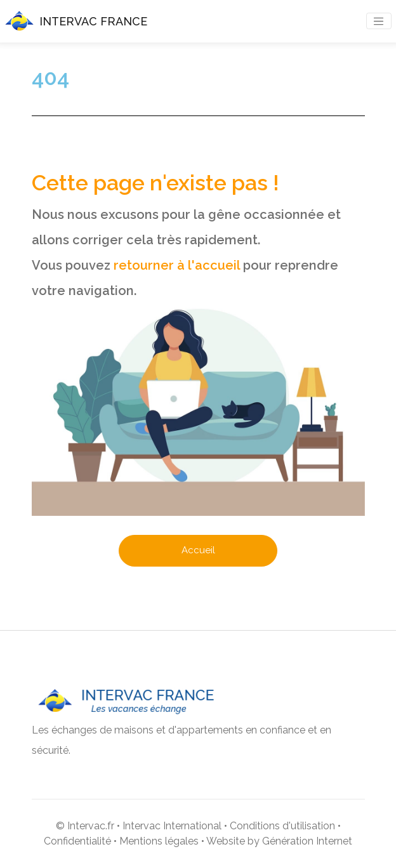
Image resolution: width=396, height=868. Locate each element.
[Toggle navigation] (379, 21)
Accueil (198, 550)
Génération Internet (307, 841)
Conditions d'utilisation (282, 826)
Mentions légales (159, 841)
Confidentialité (77, 841)
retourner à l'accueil (177, 265)
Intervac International (172, 826)
